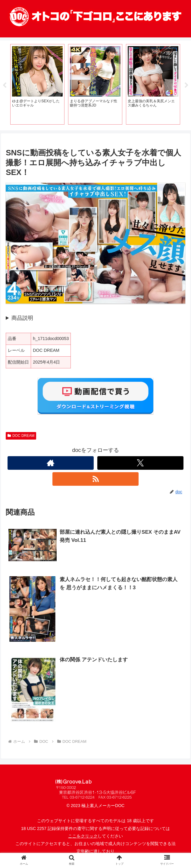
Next (186, 85)
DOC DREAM (21, 436)
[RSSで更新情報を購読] (95, 479)
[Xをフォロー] (140, 463)
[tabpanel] (37, 85)
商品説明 (22, 318)
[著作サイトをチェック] (51, 463)
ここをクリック (83, 836)
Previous (5, 85)
